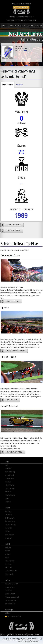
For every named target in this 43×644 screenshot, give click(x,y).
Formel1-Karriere (7, 85)
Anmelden (8, 469)
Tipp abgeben (9, 479)
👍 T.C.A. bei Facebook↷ (13, 616)
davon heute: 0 (10, 587)
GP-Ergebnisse (10, 518)
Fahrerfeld (8, 528)
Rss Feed (8, 613)
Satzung (8, 554)
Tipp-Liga (8, 482)
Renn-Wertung (10, 472)
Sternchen (8, 567)
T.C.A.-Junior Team (11, 571)
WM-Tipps (8, 564)
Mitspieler (8, 492)
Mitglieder (8, 548)
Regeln (7, 499)
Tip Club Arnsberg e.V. (19, 634)
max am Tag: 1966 (11, 600)
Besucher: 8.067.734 (11, 584)
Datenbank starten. (15, 452)
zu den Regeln (12, 400)
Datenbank (8, 538)
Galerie (7, 558)
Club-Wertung (9, 561)
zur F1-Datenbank (13, 230)
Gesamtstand (9, 475)
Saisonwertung (10, 521)
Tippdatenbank (10, 495)
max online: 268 (10, 604)
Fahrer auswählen (14, 225)
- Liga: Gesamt (10, 489)
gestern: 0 (8, 590)
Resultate (19, 85)
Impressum (31, 634)
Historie (7, 551)
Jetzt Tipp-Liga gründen (16, 351)
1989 (21, 216)
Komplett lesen (13, 301)
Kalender (8, 531)
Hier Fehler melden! (22, 8)
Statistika (8, 502)
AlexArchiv (8, 515)
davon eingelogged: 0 (12, 597)
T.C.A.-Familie (9, 574)
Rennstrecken (9, 535)
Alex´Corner (8, 511)
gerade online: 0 (10, 594)
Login (7, 465)
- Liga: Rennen (9, 485)
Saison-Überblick (10, 525)
